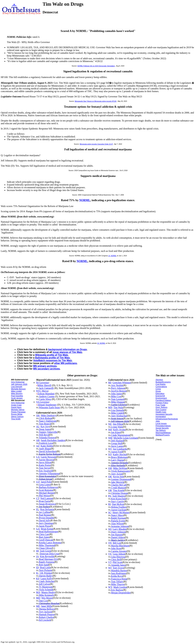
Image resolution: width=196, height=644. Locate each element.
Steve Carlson (17, 417)
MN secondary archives (46, 369)
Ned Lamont (47, 498)
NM (110, 438)
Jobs (158, 421)
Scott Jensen (17, 398)
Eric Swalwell (46, 471)
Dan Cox (43, 601)
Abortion (159, 380)
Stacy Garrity (118, 501)
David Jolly (45, 520)
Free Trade (160, 405)
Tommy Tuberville (48, 432)
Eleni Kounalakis (47, 476)
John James (117, 394)
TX (110, 554)
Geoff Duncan (46, 540)
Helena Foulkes (119, 507)
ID (37, 567)
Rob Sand (44, 565)
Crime (158, 389)
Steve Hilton (45, 462)
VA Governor (43, 402)
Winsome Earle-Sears (49, 407)
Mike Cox (116, 396)
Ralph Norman (118, 518)
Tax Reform (161, 430)
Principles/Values (163, 426)
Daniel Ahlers (118, 537)
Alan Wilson (117, 524)
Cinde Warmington (120, 435)
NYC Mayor (42, 391)
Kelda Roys (117, 576)
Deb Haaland (117, 441)
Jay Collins (44, 512)
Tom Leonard (118, 399)
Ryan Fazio (44, 501)
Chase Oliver (45, 548)
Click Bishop (45, 418)
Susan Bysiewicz (47, 504)
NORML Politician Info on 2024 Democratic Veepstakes (96, 66)
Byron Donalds (46, 518)
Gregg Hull (117, 443)
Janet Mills (46, 606)
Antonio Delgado (120, 463)
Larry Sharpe (117, 460)
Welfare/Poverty (163, 435)
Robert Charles (46, 617)
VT (110, 562)
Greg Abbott (119, 554)
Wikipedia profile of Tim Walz (52, 355)
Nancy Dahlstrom (48, 421)
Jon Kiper (116, 432)
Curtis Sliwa (45, 399)
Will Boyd (44, 435)
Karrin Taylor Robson (50, 454)
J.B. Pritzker (46, 573)
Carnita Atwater (119, 551)
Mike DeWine (120, 468)
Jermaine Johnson (120, 526)
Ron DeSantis (47, 509)
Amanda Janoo (118, 565)
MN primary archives (45, 366)
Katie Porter (45, 465)
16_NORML (101, 343)
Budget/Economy (163, 382)
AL (38, 426)
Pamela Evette (118, 521)
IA (37, 556)
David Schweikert (48, 451)
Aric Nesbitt (117, 385)
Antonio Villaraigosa (49, 473)
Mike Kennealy (46, 595)
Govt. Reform (161, 407)
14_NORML (112, 256)
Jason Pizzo (45, 526)
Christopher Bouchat (49, 603)
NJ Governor (42, 383)
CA (38, 457)
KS (38, 579)
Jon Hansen (117, 535)
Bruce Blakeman (119, 457)
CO (38, 482)
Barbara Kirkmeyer (48, 487)
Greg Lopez (45, 485)
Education (160, 393)
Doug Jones (45, 429)
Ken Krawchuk (118, 499)
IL (37, 573)
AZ (38, 446)
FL (38, 509)
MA (38, 592)
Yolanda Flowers (47, 438)
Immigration (161, 417)
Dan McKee (118, 504)
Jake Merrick (117, 482)
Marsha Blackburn (120, 546)
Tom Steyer (45, 468)
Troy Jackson (45, 612)
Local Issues (161, 423)
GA (38, 529)
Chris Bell (116, 559)
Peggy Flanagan (18, 412)
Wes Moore (47, 598)
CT (38, 498)
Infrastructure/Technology (167, 419)
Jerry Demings (46, 523)
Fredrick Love (46, 443)
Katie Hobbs (47, 446)
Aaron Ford (117, 452)
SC (110, 512)
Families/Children (163, 400)
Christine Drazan (119, 493)
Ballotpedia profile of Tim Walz (52, 358)
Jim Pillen (118, 424)
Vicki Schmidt (46, 590)
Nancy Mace (117, 515)
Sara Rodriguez (119, 573)
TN (110, 543)
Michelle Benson (18, 389)
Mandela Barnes (119, 571)
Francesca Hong (119, 579)
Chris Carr (44, 534)
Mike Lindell (16, 391)
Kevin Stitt (118, 477)
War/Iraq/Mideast (163, 433)
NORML (85, 200)
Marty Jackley (118, 540)
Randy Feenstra (47, 562)
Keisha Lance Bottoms (50, 543)
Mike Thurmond (47, 545)
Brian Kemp (47, 529)
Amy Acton (117, 474)
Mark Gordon (120, 587)
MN (110, 407)
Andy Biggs (45, 449)
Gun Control (161, 410)
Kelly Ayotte (119, 430)
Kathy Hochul (120, 454)
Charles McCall (119, 485)
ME (38, 606)
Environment (161, 398)
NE (110, 424)
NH (110, 430)
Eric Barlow (117, 590)
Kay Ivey (45, 426)
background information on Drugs (68, 349)
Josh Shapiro (119, 496)
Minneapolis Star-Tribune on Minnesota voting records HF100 (96, 101)
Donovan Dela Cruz (49, 554)
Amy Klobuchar (18, 382)
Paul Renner (45, 515)
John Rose (116, 548)
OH (110, 468)
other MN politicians (65, 363)
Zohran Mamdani (46, 394)
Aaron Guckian (119, 510)
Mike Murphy (17, 393)
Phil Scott (118, 562)
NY (110, 454)
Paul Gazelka (17, 396)
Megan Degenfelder (121, 593)
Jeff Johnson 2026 (19, 384)
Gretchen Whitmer (122, 383)
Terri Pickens (45, 570)
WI (110, 568)
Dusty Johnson (118, 532)
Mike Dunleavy (49, 415)
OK (110, 477)
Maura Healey (48, 592)
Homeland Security (164, 414)
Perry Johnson (118, 388)
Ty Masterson (46, 587)
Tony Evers (118, 568)
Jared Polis (46, 482)
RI (109, 504)
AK (38, 415)
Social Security (162, 428)
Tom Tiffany (117, 582)
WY (110, 587)
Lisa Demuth (17, 387)
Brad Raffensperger (48, 532)
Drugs (158, 391)
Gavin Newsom (48, 457)
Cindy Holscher (47, 581)
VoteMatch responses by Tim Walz (53, 360)
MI (110, 383)
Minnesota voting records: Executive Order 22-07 (96, 144)
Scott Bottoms (46, 490)
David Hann (16, 407)
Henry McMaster (121, 512)
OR (110, 490)
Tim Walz (118, 407)
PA (110, 496)
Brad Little (45, 567)
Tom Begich (45, 424)
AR (38, 440)
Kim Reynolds (47, 556)
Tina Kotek (118, 490)
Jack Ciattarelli (46, 388)
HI (37, 551)
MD (38, 598)
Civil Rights (161, 384)
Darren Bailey (46, 576)
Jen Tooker (44, 507)
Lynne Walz (117, 427)
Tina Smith (16, 419)
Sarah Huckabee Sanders (53, 440)
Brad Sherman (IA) (48, 559)
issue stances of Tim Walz (67, 352)
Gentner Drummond (121, 479)
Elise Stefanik (118, 465)
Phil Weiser (45, 496)
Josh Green (45, 551)
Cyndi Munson (118, 488)
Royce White (17, 414)
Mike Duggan (118, 402)
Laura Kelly (46, 579)
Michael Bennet (47, 493)
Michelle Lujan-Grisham (126, 438)
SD (110, 529)
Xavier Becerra (46, 460)
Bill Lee (117, 543)
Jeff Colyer (44, 584)
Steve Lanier (117, 446)
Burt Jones (44, 537)
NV (110, 449)
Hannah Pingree (47, 614)
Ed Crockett (45, 620)
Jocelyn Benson (119, 391)
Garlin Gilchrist (119, 405)
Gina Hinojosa (118, 557)
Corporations (161, 387)
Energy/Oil (160, 396)
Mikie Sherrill (44, 385)
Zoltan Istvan (45, 479)
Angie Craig (16, 405)
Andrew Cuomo (47, 396)
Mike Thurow (118, 584)
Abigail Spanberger (47, 405)
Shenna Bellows (47, 609)
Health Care (161, 412)
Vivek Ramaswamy (121, 471)
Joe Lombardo (120, 449)
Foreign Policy (162, 403)
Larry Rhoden (120, 529)
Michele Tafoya (18, 410)
